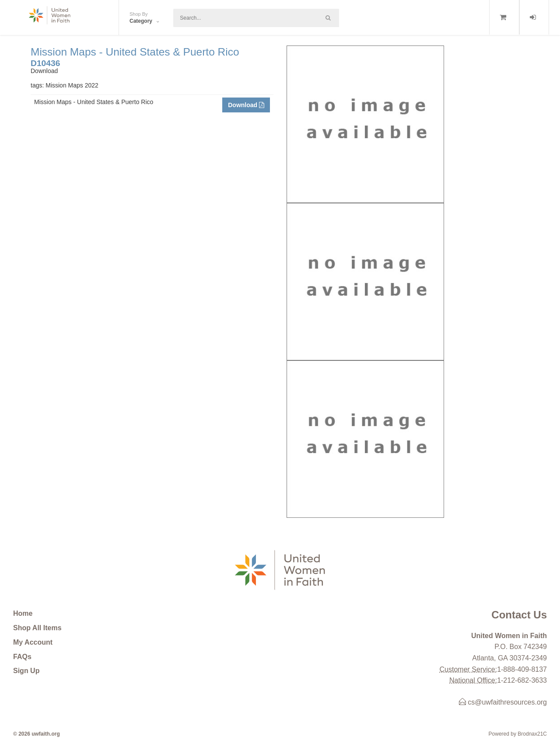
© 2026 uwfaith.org (37, 734)
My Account (33, 642)
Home (23, 613)
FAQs (22, 657)
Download (246, 105)
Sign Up (26, 671)
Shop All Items (37, 628)
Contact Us (519, 615)
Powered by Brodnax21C (518, 734)
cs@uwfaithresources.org (503, 702)
